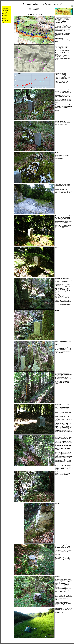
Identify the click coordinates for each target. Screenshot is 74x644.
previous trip (31, 14)
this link (64, 21)
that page (60, 352)
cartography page (64, 50)
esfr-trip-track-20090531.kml (63, 17)
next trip (38, 14)
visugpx (64, 73)
